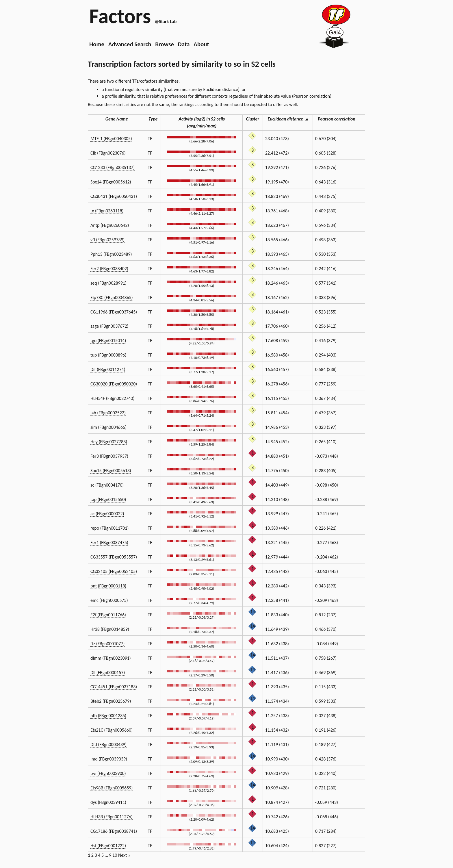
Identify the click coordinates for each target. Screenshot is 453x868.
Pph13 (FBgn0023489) (111, 254)
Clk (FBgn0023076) (108, 153)
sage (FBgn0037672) (109, 326)
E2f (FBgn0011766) (108, 615)
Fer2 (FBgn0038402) (109, 269)
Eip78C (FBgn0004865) (112, 297)
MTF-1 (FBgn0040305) (111, 139)
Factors (120, 16)
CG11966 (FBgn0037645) (114, 312)
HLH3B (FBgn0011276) (112, 817)
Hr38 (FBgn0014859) (110, 629)
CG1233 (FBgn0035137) (113, 167)
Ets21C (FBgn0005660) (112, 730)
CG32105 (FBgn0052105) (114, 571)
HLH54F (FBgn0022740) (112, 398)
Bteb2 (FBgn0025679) (111, 701)
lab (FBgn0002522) (108, 413)
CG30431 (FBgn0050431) (114, 196)
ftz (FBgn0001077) (107, 644)
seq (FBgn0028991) (108, 283)
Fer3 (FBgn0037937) (109, 456)
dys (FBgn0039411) (108, 802)
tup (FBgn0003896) (108, 355)
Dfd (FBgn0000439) (108, 744)
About (201, 44)
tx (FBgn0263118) (107, 211)
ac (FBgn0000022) (107, 514)
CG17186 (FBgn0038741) (114, 831)
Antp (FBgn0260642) (110, 225)
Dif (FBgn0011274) (108, 369)
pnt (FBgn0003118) (108, 586)
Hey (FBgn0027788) (109, 442)
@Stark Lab (166, 22)
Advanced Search (130, 44)
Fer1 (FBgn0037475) (109, 542)
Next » (124, 855)
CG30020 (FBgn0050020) (114, 384)
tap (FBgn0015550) (108, 499)
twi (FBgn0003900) (108, 773)
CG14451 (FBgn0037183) (114, 687)
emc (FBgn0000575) (109, 600)
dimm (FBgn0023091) (111, 658)
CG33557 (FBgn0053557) (114, 557)
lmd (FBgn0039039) (109, 759)
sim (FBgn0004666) (108, 427)
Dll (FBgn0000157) (108, 673)
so (237, 64)
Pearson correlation (339, 119)
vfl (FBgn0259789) (107, 240)
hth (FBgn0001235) (108, 716)
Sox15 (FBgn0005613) (111, 471)
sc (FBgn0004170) (107, 485)
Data (184, 44)
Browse (165, 44)
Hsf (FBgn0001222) (108, 846)
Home (97, 44)
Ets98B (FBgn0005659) (112, 788)
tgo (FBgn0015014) (108, 341)
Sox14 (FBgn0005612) (111, 182)
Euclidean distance (288, 119)
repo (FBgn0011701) (109, 528)
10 (115, 855)
